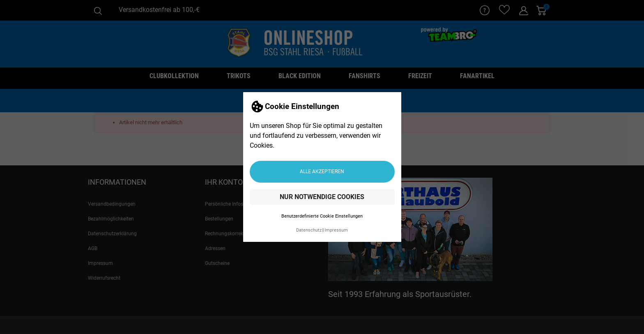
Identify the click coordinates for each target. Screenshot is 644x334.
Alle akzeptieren (322, 172)
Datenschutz (309, 230)
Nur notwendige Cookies (322, 197)
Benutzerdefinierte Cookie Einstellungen (322, 216)
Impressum (336, 230)
